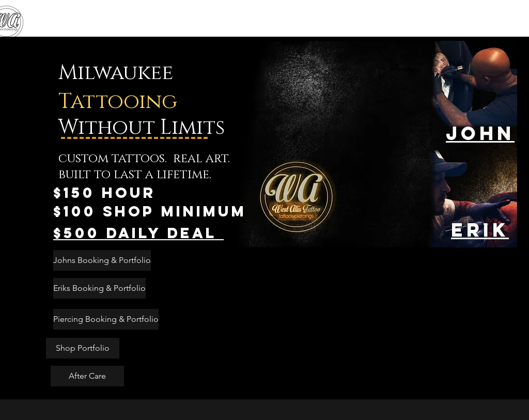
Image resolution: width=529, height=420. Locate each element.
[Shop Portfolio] (83, 348)
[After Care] (87, 376)
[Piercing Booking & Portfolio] (106, 319)
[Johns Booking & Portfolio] (102, 260)
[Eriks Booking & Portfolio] (99, 288)
